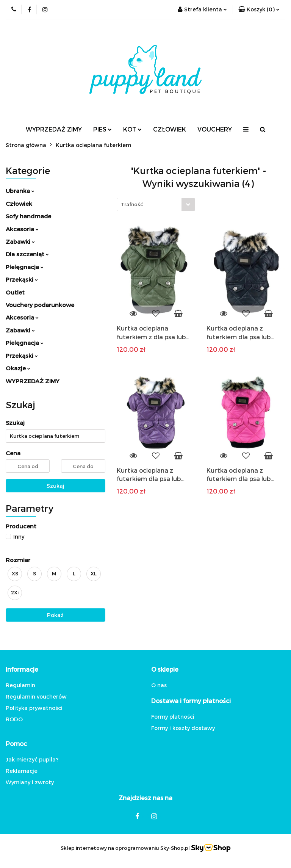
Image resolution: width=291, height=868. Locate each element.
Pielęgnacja (25, 267)
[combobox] (156, 204)
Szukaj (56, 486)
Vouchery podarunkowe (40, 305)
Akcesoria (22, 229)
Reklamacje (22, 771)
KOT (132, 129)
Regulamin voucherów (36, 696)
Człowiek (19, 204)
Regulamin (20, 685)
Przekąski (22, 279)
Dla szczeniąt (27, 254)
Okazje (18, 368)
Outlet (15, 292)
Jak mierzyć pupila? (32, 759)
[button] (259, 9)
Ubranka (20, 191)
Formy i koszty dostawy (183, 728)
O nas (159, 685)
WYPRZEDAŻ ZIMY (54, 129)
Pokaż (55, 615)
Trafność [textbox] (132, 204)
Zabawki (20, 241)
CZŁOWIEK (170, 129)
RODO (14, 719)
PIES (102, 129)
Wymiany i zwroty (30, 782)
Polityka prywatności (34, 708)
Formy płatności (173, 717)
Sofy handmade (28, 216)
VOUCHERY (215, 129)
